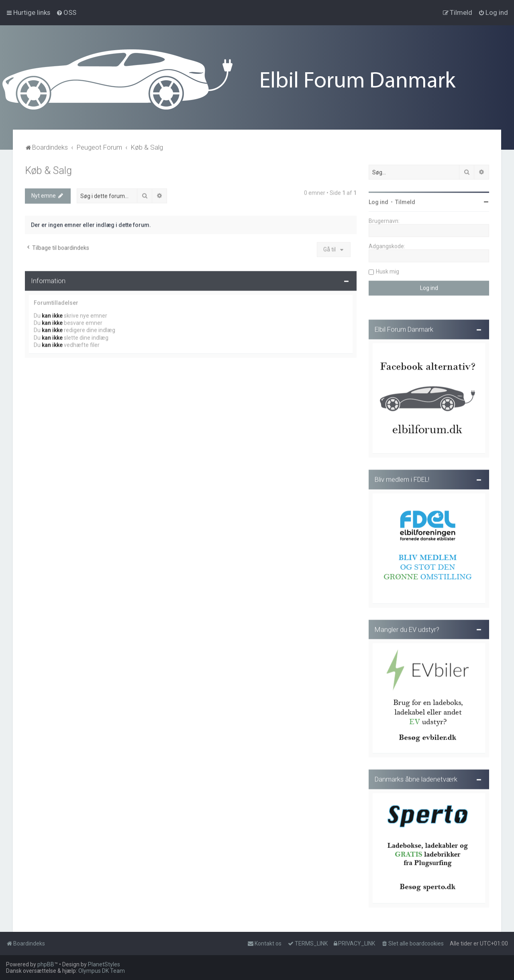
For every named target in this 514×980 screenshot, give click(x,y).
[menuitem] (66, 12)
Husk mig (388, 270)
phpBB (46, 964)
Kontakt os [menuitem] (264, 943)
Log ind (378, 201)
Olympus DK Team (102, 971)
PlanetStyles (104, 964)
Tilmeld (405, 201)
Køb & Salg (48, 170)
